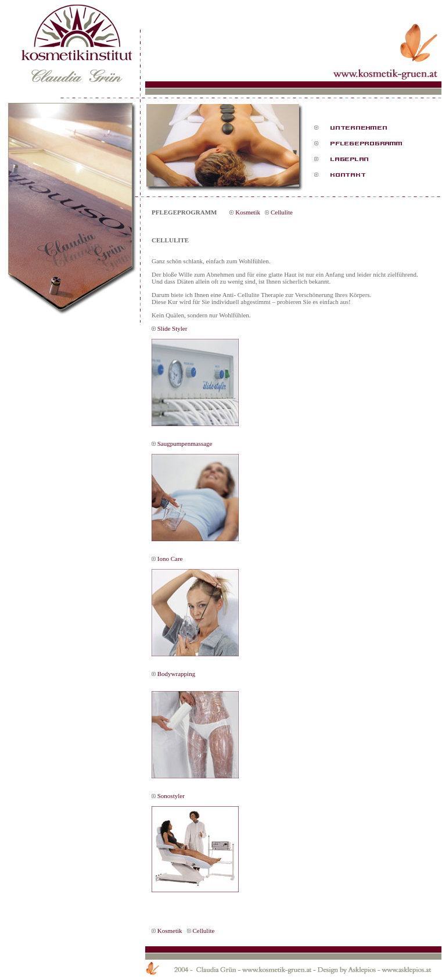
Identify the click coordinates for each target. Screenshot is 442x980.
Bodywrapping (176, 674)
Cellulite (282, 212)
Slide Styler (173, 328)
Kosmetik (248, 212)
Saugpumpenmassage (185, 443)
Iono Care (170, 559)
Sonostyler (171, 796)
